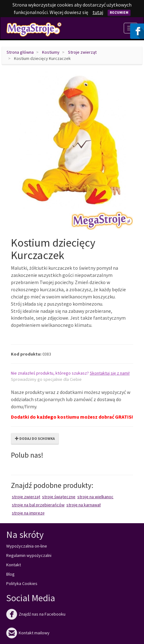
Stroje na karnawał (84, 505)
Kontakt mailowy (28, 633)
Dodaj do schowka (35, 438)
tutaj (98, 12)
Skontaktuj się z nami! (110, 373)
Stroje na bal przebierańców (38, 505)
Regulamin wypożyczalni (29, 555)
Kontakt (14, 565)
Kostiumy (51, 52)
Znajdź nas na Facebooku (36, 614)
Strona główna (20, 52)
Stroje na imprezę (28, 513)
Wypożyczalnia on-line (27, 546)
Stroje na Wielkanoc (95, 497)
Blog (10, 574)
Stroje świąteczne (59, 497)
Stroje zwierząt (82, 52)
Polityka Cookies (22, 583)
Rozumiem (119, 12)
